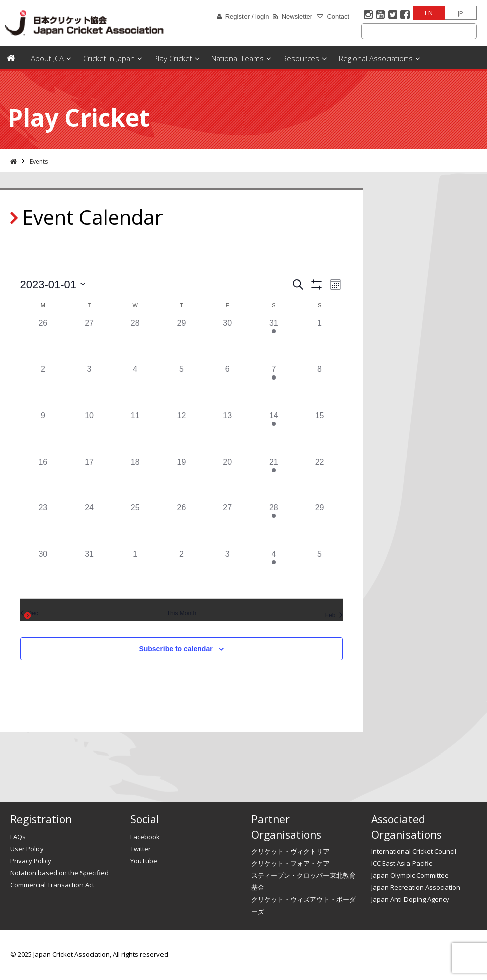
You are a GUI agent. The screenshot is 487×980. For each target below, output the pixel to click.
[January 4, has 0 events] (135, 387)
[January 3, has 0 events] (89, 387)
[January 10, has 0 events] (89, 433)
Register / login (247, 16)
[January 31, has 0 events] (89, 571)
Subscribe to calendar (176, 649)
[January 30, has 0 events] (43, 571)
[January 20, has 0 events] (227, 479)
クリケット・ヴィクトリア (290, 851)
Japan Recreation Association (416, 887)
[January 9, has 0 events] (43, 433)
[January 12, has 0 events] (182, 433)
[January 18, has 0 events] (135, 479)
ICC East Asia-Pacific (401, 863)
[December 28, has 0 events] (135, 340)
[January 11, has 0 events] (135, 433)
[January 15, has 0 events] (320, 433)
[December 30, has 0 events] (227, 340)
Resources (301, 58)
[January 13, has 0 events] (227, 433)
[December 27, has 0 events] (89, 340)
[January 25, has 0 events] (135, 525)
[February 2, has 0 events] (182, 571)
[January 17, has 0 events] (89, 479)
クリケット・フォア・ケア (290, 863)
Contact (338, 16)
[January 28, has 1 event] (274, 525)
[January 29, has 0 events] (320, 525)
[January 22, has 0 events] (320, 479)
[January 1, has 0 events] (320, 340)
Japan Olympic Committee (410, 875)
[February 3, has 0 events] (227, 571)
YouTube (144, 861)
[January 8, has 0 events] (320, 387)
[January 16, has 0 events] (43, 479)
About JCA (47, 58)
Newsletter (297, 16)
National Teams (237, 58)
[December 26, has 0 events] (43, 340)
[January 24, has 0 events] (89, 525)
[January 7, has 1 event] (274, 387)
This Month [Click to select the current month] (181, 613)
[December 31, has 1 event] (274, 340)
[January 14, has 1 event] (274, 433)
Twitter (141, 849)
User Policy (27, 849)
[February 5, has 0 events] (320, 571)
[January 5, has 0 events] (182, 387)
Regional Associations (376, 58)
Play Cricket (173, 58)
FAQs (18, 837)
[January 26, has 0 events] (182, 525)
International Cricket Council (414, 851)
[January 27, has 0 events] (227, 525)
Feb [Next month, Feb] (334, 615)
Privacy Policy (31, 861)
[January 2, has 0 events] (43, 387)
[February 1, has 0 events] (135, 571)
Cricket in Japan (109, 58)
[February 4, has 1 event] (274, 571)
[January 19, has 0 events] (182, 479)
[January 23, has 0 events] (43, 525)
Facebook (145, 837)
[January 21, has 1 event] (274, 479)
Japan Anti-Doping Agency (410, 899)
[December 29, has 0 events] (182, 340)
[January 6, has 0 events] (227, 387)
